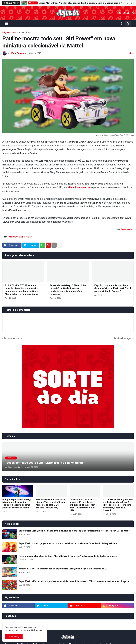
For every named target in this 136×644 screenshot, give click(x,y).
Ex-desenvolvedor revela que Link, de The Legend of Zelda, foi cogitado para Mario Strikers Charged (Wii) (51, 504)
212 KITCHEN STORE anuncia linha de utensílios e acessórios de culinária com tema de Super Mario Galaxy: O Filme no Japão (22, 290)
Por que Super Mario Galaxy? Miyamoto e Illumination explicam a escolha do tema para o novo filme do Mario (17, 504)
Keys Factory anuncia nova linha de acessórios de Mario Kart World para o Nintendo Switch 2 (113, 288)
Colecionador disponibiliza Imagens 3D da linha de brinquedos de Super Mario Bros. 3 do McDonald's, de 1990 (83, 505)
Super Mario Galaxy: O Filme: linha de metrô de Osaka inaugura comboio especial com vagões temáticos (68, 290)
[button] (127, 3)
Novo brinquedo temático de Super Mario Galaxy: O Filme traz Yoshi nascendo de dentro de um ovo (68, 556)
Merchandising (24, 32)
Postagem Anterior (13, 338)
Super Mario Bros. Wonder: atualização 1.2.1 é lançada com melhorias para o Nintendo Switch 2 (82, 3)
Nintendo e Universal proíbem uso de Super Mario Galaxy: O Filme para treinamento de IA (63, 569)
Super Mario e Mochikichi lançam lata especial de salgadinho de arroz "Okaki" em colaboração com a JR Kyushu (74, 581)
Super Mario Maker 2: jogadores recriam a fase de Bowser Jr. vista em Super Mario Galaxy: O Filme (68, 543)
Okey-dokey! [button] (14, 637)
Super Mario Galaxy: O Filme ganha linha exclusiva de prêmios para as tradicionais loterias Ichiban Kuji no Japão (74, 531)
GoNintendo (127, 229)
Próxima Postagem (123, 338)
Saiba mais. (37, 630)
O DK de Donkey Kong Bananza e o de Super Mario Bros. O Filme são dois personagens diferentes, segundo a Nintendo (118, 505)
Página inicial (9, 32)
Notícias (28, 237)
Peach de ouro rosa (80, 187)
